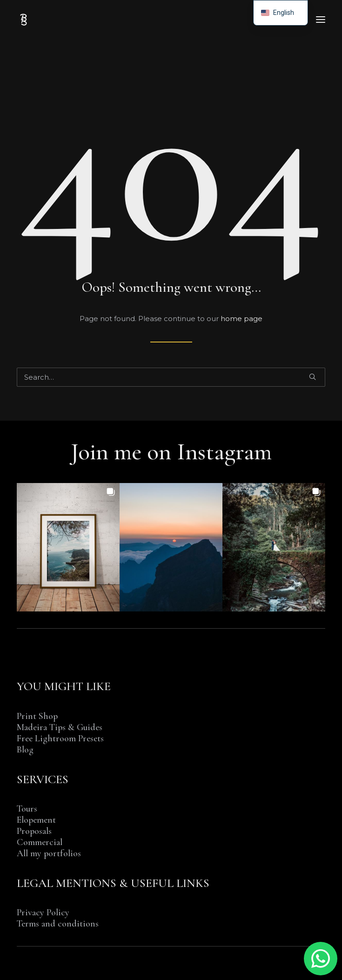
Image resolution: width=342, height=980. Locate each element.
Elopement (36, 820)
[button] (321, 20)
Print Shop (37, 716)
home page (241, 319)
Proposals (34, 831)
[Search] (171, 377)
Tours (27, 809)
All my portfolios (49, 853)
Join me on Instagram (171, 452)
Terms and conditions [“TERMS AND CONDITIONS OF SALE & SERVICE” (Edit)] (58, 924)
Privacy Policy (43, 913)
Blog (25, 750)
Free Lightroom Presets (60, 738)
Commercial (40, 842)
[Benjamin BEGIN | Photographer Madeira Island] (24, 20)
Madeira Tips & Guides (60, 727)
